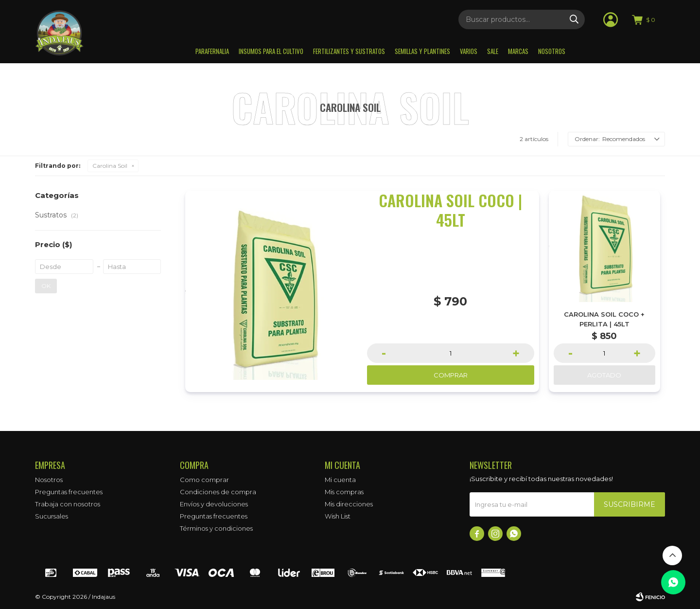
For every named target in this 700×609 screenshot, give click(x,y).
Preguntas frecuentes (69, 492)
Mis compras (344, 492)
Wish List (338, 516)
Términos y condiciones (216, 528)
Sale (493, 51)
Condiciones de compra (218, 492)
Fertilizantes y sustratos (349, 51)
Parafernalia (212, 51)
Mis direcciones (349, 504)
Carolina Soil (110, 166)
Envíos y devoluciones (214, 504)
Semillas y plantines (422, 51)
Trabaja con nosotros (68, 504)
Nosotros (552, 51)
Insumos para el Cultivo (271, 51)
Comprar (451, 375)
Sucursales (52, 516)
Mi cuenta (340, 480)
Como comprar (204, 480)
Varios (469, 51)
